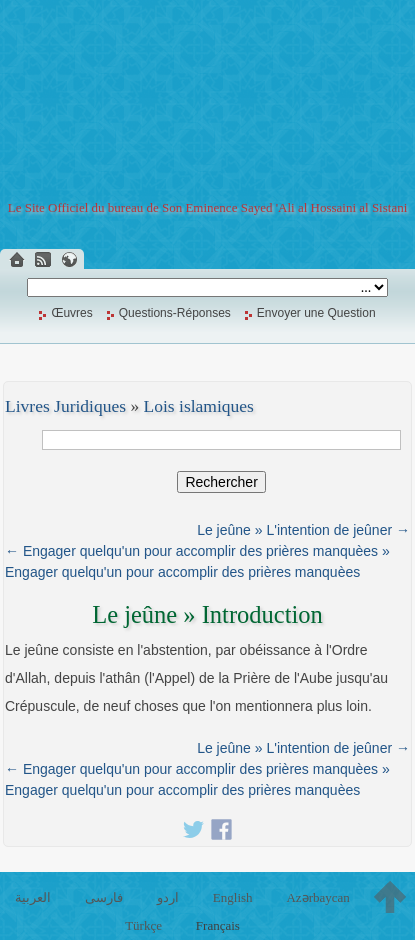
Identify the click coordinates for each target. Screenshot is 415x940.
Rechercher (221, 482)
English (233, 897)
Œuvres (71, 313)
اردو (168, 897)
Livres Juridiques (65, 406)
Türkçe (143, 925)
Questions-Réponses (175, 313)
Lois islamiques (199, 406)
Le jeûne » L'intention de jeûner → (303, 530)
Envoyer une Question (316, 313)
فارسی (104, 897)
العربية (33, 897)
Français (218, 925)
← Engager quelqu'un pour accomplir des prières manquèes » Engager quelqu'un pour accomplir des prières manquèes (197, 561)
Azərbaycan (317, 897)
